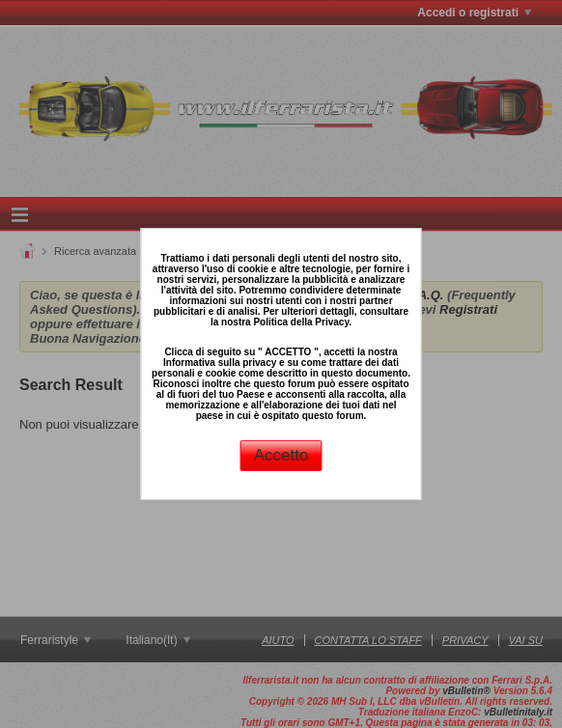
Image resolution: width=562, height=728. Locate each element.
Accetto (281, 455)
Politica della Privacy (301, 322)
